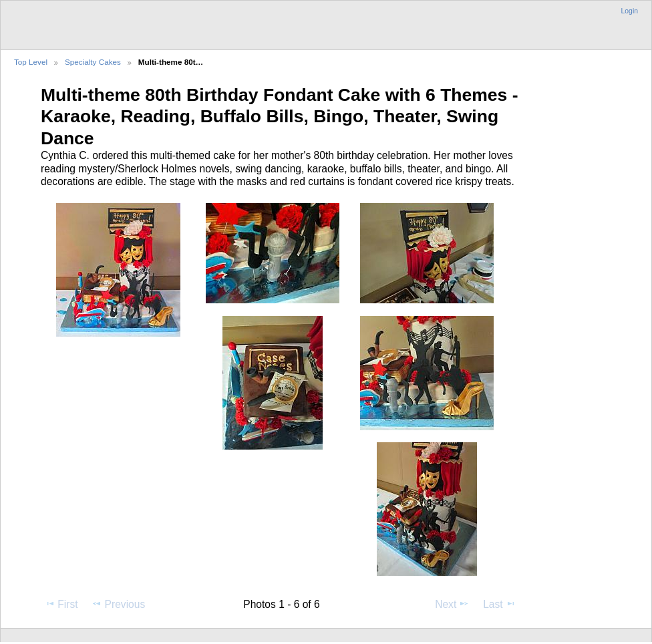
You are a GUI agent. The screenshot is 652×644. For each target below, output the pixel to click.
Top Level (31, 62)
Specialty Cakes (93, 62)
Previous (118, 604)
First (61, 604)
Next (452, 604)
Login (630, 11)
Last (499, 604)
